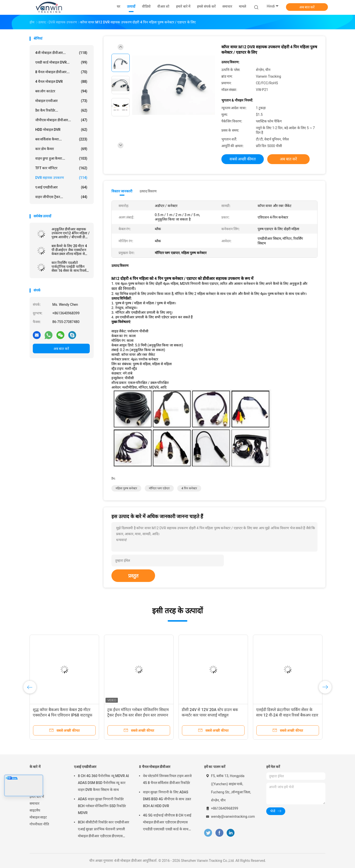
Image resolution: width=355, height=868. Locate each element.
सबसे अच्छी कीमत (243, 159)
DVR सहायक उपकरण (61, 178)
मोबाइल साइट (38, 817)
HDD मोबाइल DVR (61, 130)
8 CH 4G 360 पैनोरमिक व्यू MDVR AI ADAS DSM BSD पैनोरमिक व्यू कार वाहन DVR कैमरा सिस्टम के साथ (103, 783)
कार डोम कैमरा (61, 149)
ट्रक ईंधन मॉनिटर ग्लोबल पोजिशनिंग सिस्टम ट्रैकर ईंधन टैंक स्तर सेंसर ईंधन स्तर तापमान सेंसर (138, 715)
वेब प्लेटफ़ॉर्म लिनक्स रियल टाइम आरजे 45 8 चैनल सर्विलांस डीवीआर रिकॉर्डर (167, 779)
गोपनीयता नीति (39, 824)
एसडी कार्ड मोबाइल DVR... (61, 62)
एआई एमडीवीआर (61, 187)
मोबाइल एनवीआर (61, 101)
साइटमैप (35, 810)
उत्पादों (34, 783)
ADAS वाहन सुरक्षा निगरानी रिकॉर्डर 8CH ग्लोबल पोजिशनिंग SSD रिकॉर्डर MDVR (102, 806)
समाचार (35, 803)
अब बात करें (307, 7)
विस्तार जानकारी (122, 191)
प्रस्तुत (133, 576)
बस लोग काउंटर (61, 91)
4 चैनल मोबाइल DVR (61, 82)
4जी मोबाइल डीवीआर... (61, 53)
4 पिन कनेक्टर (189, 488)
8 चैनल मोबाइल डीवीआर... (61, 72)
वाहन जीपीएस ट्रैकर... (61, 197)
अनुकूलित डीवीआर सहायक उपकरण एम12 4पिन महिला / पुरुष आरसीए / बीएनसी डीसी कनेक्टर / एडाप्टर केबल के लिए (71, 233)
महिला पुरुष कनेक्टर (126, 488)
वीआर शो (36, 790)
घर (31, 776)
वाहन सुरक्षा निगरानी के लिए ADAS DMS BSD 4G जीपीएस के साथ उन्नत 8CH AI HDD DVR (167, 799)
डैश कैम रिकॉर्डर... (61, 110)
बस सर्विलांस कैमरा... (61, 139)
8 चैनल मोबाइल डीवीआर (155, 767)
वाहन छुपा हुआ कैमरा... (61, 158)
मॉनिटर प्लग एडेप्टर (159, 488)
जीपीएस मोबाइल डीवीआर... (61, 120)
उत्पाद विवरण (148, 191)
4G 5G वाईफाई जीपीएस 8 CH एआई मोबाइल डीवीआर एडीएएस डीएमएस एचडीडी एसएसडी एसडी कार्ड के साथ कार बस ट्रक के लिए (167, 823)
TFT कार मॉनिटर (61, 168)
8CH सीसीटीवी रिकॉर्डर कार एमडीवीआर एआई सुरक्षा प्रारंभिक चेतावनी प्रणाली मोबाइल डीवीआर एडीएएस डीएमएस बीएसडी (104, 830)
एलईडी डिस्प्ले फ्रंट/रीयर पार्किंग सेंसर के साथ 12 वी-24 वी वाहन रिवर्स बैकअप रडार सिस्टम (287, 715)
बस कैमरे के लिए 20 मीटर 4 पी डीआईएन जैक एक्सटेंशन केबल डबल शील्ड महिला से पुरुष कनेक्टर (69, 250)
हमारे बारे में (37, 797)
